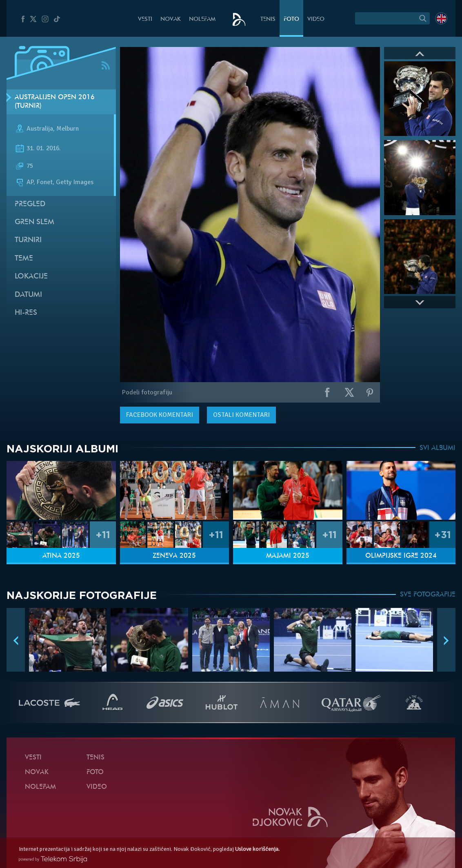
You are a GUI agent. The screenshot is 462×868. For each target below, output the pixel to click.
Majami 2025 (288, 556)
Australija (40, 129)
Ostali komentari (241, 415)
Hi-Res (26, 313)
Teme (24, 259)
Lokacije (31, 277)
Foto (291, 19)
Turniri (28, 240)
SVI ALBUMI (438, 448)
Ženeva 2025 (174, 556)
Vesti (145, 19)
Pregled (30, 204)
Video (316, 19)
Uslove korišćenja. (257, 849)
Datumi (28, 295)
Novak (171, 19)
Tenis (268, 19)
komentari (160, 415)
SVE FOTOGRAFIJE (428, 595)
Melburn (68, 129)
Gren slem (34, 222)
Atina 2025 (61, 556)
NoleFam (202, 19)
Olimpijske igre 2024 (401, 556)
